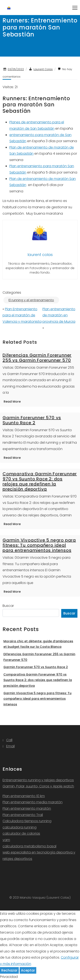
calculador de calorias (21, 833)
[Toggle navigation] (75, 8)
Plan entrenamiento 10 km (24, 796)
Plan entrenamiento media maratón (33, 802)
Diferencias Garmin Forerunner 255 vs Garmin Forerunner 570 (37, 358)
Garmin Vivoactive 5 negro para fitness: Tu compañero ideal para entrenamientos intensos (39, 545)
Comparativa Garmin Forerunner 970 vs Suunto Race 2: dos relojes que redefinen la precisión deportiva (40, 481)
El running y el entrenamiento (31, 300)
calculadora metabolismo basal (29, 846)
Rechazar (9, 970)
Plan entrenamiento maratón (27, 808)
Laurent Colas (43, 69)
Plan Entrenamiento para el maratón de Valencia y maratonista (22, 315)
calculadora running (20, 827)
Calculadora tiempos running (27, 821)
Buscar (8, 606)
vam (6, 840)
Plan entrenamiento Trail (23, 815)
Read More (12, 402)
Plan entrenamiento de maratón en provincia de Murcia (59, 315)
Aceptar (28, 970)
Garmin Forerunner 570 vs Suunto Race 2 (32, 420)
